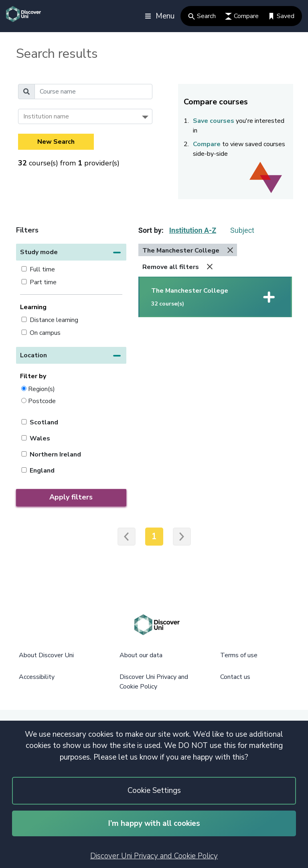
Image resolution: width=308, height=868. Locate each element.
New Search (56, 142)
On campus (45, 333)
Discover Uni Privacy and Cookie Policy (154, 856)
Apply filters (71, 497)
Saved (281, 16)
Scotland (44, 422)
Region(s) (42, 389)
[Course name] (93, 92)
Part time (43, 282)
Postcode (42, 401)
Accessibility (37, 677)
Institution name (46, 116)
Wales (40, 438)
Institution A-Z (193, 230)
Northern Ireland (55, 454)
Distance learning (54, 320)
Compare (242, 16)
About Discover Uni (46, 655)
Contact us (235, 677)
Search (202, 16)
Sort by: (151, 230)
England (42, 471)
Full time (42, 269)
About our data (141, 655)
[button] (71, 252)
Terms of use (239, 655)
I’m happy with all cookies (154, 823)
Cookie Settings (154, 791)
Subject (242, 230)
